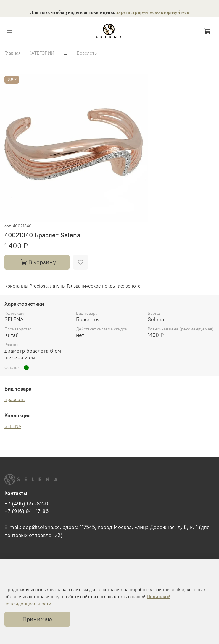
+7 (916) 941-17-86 (27, 511)
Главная (13, 53)
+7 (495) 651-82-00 (28, 504)
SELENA (13, 426)
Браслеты (87, 53)
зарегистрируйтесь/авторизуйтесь (153, 12)
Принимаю (37, 619)
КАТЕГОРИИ (41, 53)
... (65, 53)
